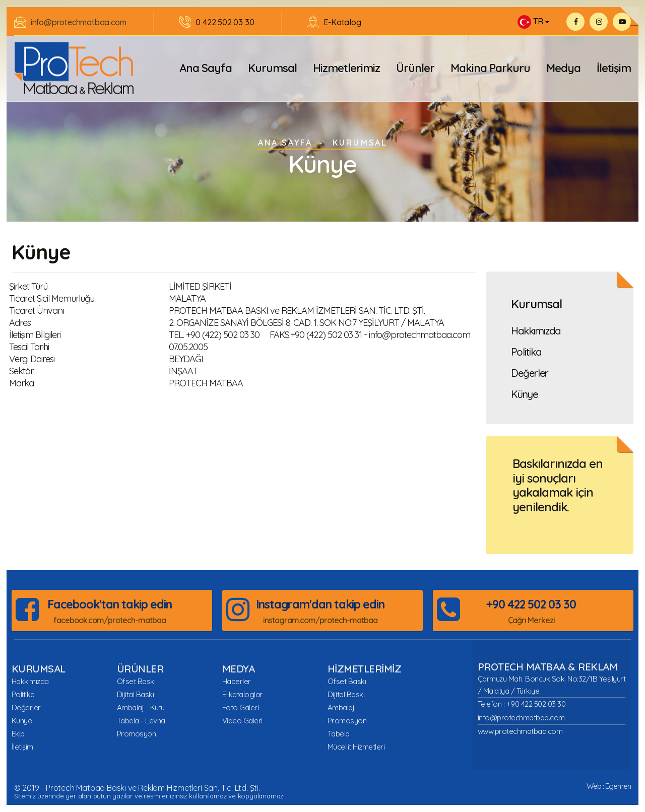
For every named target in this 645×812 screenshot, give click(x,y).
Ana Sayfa (206, 68)
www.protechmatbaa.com (520, 731)
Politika (526, 352)
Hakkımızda (536, 331)
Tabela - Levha (141, 721)
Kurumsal (272, 68)
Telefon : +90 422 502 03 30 (522, 704)
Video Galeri (242, 721)
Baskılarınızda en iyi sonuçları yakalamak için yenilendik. (558, 485)
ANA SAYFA (285, 143)
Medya (563, 68)
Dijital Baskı (136, 694)
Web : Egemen (609, 786)
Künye (524, 394)
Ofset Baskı (136, 681)
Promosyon (137, 734)
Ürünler (415, 68)
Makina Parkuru (490, 68)
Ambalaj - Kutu (141, 707)
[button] (533, 22)
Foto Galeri (241, 707)
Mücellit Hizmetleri (356, 747)
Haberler (237, 681)
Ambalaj (341, 707)
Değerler (530, 373)
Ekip (18, 734)
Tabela (339, 734)
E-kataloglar (242, 694)
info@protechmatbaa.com (79, 22)
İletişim (614, 68)
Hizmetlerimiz (346, 68)
